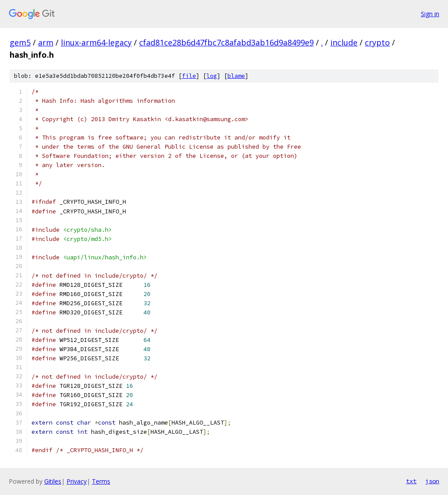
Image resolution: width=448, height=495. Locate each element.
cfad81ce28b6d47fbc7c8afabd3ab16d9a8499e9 (226, 42)
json (432, 481)
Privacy (77, 481)
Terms (101, 481)
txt (411, 481)
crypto (377, 42)
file (189, 76)
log (212, 76)
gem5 (20, 42)
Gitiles (53, 481)
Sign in (430, 14)
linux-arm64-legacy (96, 42)
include (344, 42)
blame (236, 76)
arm (46, 42)
